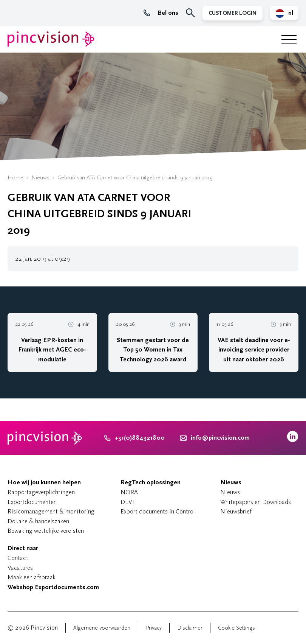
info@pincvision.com (220, 438)
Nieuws (40, 178)
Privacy (154, 628)
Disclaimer (190, 628)
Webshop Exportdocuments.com (53, 587)
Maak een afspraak (32, 577)
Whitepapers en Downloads (256, 502)
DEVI (127, 502)
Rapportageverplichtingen (41, 492)
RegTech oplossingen (151, 482)
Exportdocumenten (32, 502)
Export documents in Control (158, 511)
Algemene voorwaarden (102, 628)
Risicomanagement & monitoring (51, 511)
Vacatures (20, 568)
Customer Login (233, 13)
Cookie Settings (236, 628)
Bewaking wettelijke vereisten (46, 531)
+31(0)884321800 (134, 438)
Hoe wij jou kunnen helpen (44, 482)
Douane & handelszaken (38, 521)
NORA (129, 492)
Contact (18, 558)
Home (15, 178)
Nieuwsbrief (236, 511)
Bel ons (161, 13)
